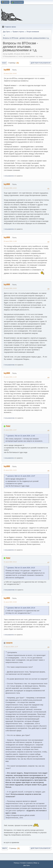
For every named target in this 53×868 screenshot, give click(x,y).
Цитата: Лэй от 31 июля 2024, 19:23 (21, 568)
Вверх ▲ (36, 863)
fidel (8, 426)
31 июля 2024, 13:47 (10, 430)
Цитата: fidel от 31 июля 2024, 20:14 (21, 608)
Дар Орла (27, 865)
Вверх (5, 848)
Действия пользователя (41, 63)
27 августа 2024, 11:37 (11, 647)
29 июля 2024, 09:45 (10, 74)
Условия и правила (26, 863)
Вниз (4, 63)
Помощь (16, 863)
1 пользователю (9, 176)
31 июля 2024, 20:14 (10, 562)
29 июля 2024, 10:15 (10, 188)
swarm (9, 643)
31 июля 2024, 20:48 (10, 602)
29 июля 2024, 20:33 (10, 288)
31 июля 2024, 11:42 (10, 377)
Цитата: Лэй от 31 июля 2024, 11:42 (21, 436)
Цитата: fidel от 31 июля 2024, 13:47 (21, 476)
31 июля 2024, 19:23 (10, 470)
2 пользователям (9, 365)
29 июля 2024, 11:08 (10, 241)
